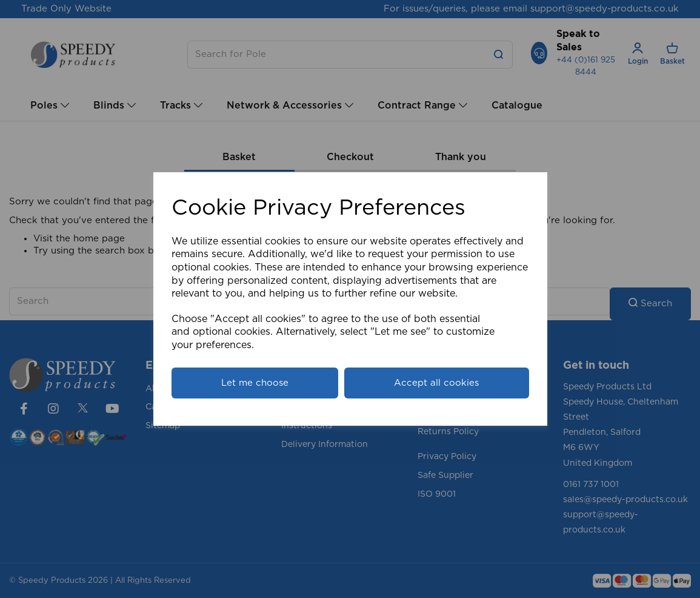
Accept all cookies (436, 383)
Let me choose (255, 383)
